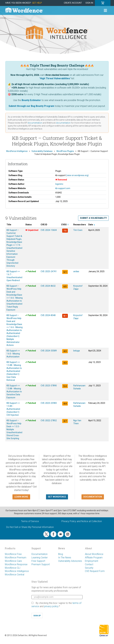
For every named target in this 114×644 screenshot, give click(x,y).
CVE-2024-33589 (49, 351)
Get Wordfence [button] (57, 497)
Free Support (38, 561)
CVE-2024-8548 (48, 315)
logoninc (59, 184)
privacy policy (51, 606)
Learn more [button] (21, 497)
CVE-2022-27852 (49, 420)
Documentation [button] (93, 497)
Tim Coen (78, 230)
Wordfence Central (14, 575)
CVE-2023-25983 (49, 403)
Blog (61, 554)
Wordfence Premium (16, 558)
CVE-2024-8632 (48, 286)
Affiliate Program (94, 558)
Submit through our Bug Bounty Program (31, 106)
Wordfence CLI (13, 568)
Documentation (39, 554)
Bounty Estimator (31, 100)
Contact (89, 564)
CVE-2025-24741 (49, 271)
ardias (76, 271)
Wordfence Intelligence (17, 571)
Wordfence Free (13, 554)
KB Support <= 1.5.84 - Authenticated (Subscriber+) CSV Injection (13, 409)
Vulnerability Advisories (70, 561)
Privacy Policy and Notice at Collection (82, 521)
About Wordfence (94, 554)
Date (92, 225)
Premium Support (41, 564)
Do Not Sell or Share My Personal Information (30, 527)
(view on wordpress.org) (77, 175)
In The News (65, 558)
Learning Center (40, 558)
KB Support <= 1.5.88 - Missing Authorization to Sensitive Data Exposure (14, 392)
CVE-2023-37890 (49, 386)
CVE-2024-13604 (49, 230)
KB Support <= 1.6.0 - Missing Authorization (13, 354)
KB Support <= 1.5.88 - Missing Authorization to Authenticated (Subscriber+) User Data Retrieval (14, 371)
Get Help (37, 3)
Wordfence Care (13, 561)
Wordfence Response (16, 564)
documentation (35, 123)
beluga (77, 351)
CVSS (65, 225)
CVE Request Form (95, 571)
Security (89, 568)
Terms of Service (30, 521)
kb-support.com (63, 188)
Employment (92, 561)
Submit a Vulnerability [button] (93, 218)
